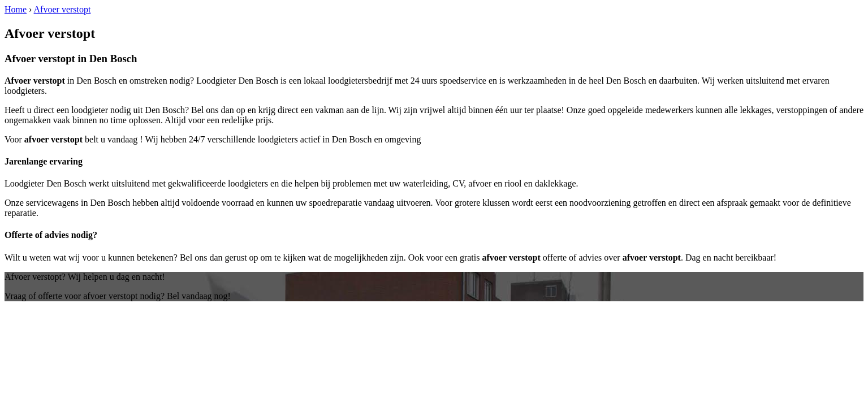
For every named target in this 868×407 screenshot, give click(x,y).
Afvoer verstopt (62, 9)
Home (16, 9)
